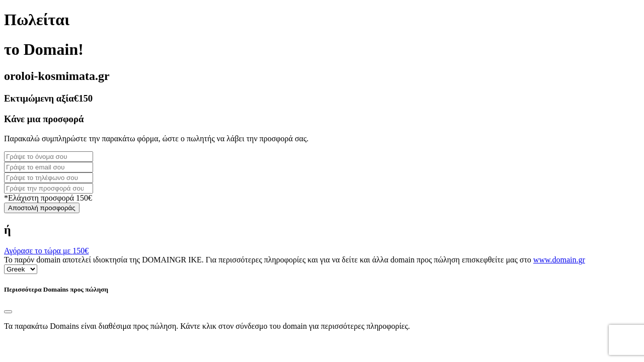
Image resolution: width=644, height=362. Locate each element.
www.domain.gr (559, 260)
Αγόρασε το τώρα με (46, 251)
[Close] (8, 312)
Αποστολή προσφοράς (42, 208)
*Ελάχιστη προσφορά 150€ (48, 198)
